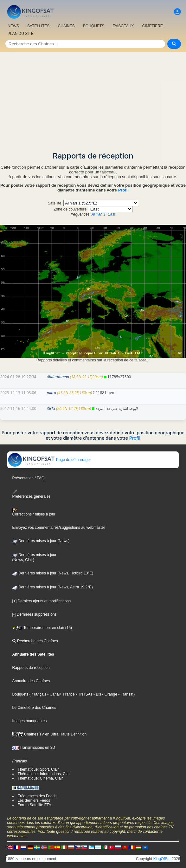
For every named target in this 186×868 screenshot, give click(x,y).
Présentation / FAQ (28, 478)
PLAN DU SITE (21, 34)
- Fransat (125, 694)
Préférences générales (32, 494)
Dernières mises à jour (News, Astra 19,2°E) (53, 587)
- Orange (109, 694)
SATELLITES (38, 26)
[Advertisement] (93, 100)
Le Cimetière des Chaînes (34, 708)
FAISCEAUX (123, 26)
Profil (123, 190)
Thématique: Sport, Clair (38, 769)
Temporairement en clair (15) (42, 628)
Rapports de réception (31, 668)
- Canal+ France (61, 694)
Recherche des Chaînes (35, 641)
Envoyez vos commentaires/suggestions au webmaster (59, 528)
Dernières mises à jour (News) (41, 541)
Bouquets (20, 694)
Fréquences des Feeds (37, 796)
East (112, 214)
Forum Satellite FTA (35, 805)
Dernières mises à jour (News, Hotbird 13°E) (53, 573)
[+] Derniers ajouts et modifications (42, 601)
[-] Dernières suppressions (35, 614)
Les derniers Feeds (34, 800)
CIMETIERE (153, 26)
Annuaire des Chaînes (31, 681)
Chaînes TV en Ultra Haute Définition (50, 734)
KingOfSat (162, 859)
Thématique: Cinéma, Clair (40, 778)
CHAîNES (66, 26)
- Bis (97, 694)
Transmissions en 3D (34, 748)
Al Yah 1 (99, 214)
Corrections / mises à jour (34, 512)
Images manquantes (30, 721)
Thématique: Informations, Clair (44, 774)
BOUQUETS (94, 26)
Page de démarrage (49, 460)
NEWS (13, 26)
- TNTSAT (84, 694)
